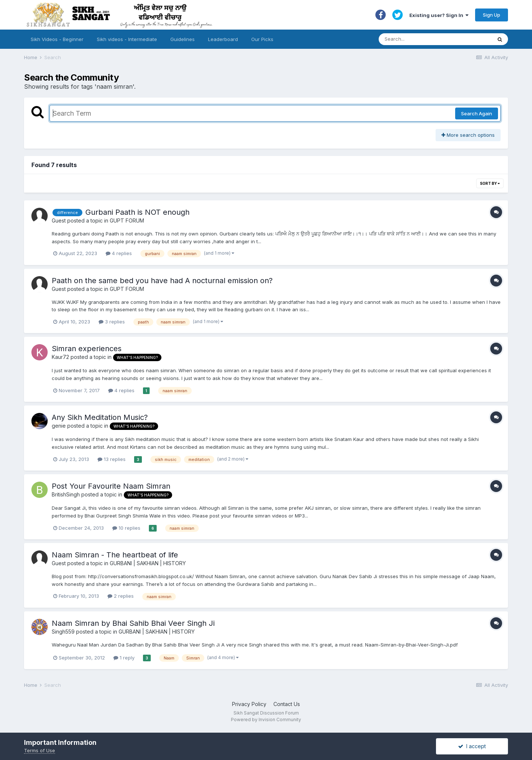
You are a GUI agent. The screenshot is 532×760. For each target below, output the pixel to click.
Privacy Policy (249, 704)
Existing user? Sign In (439, 15)
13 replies (112, 459)
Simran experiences (87, 349)
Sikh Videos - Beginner (57, 39)
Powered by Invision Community (266, 720)
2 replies (121, 596)
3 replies (112, 322)
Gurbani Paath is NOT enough (137, 212)
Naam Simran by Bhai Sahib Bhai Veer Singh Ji (133, 623)
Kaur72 (60, 357)
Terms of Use (40, 750)
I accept (472, 746)
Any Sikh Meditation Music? (100, 417)
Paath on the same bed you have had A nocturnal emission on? (162, 281)
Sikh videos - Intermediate (127, 39)
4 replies (119, 253)
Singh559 (63, 632)
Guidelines (183, 39)
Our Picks (262, 39)
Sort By (490, 183)
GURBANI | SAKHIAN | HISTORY (148, 563)
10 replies (126, 528)
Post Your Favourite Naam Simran (111, 486)
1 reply (124, 658)
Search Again (477, 113)
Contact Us (287, 704)
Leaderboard (223, 39)
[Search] (428, 39)
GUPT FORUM (127, 220)
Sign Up (492, 15)
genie (59, 426)
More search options (468, 135)
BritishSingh (66, 494)
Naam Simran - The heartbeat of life (115, 555)
